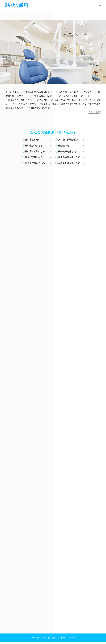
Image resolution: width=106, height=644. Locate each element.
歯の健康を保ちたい (68, 151)
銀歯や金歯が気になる (69, 157)
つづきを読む (94, 112)
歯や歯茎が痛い (33, 140)
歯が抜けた (64, 146)
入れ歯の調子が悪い (68, 140)
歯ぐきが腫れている (35, 163)
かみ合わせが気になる (69, 163)
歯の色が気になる (34, 146)
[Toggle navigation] (100, 5)
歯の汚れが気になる (35, 151)
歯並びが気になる (34, 157)
